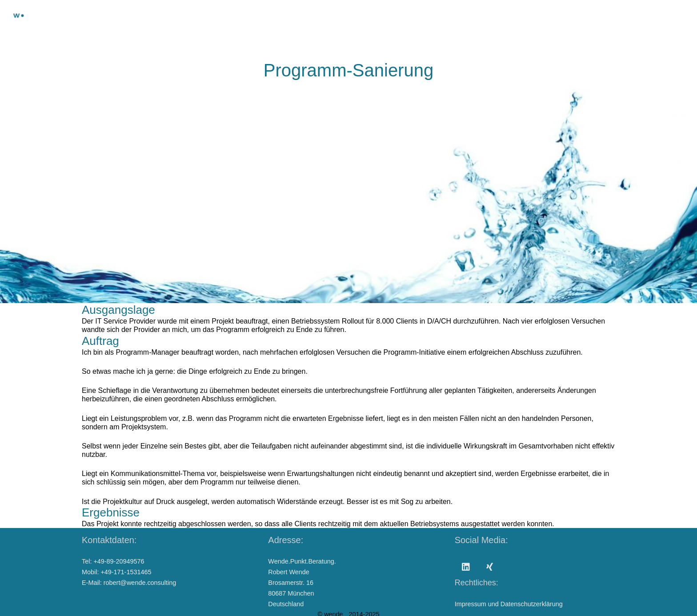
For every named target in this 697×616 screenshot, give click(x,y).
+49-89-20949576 (119, 561)
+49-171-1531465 (126, 572)
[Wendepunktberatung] (19, 16)
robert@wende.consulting (140, 583)
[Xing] (490, 567)
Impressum (471, 604)
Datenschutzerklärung (532, 604)
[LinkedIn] (466, 567)
